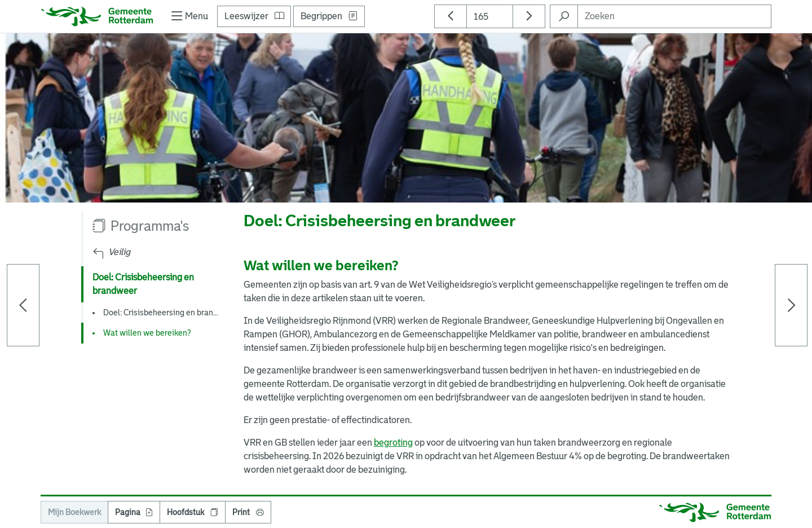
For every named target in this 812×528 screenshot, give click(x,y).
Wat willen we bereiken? (147, 333)
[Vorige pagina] (23, 305)
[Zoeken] (674, 16)
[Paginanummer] (490, 16)
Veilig (119, 252)
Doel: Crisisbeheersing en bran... (161, 313)
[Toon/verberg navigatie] (189, 16)
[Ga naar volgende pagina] (529, 16)
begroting (393, 443)
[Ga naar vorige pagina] (451, 16)
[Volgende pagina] (791, 305)
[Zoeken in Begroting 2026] (564, 16)
